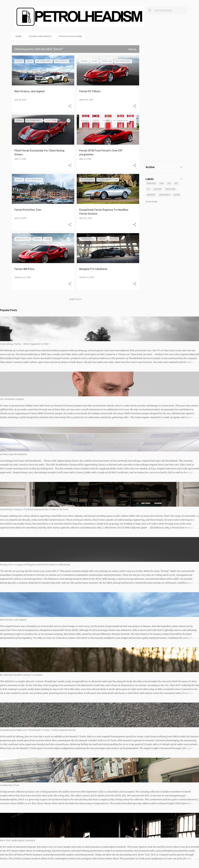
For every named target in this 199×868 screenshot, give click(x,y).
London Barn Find (9, 785)
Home (18, 36)
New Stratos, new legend (13, 620)
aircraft (151, 195)
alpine (177, 195)
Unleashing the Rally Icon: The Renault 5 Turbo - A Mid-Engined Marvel (38, 730)
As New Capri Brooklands (13, 454)
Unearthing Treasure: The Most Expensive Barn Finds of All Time (34, 509)
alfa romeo (165, 195)
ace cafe (158, 189)
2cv (169, 183)
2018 (162, 183)
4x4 (176, 183)
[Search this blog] (170, 10)
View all (133, 49)
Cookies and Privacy (39, 36)
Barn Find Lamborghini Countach (18, 840)
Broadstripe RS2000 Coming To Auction (21, 675)
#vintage (151, 183)
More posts (76, 299)
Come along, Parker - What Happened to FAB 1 (25, 344)
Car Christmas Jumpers (12, 399)
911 (148, 189)
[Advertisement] (164, 108)
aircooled (170, 189)
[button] (70, 106)
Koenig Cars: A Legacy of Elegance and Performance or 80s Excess (35, 565)
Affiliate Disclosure (69, 36)
